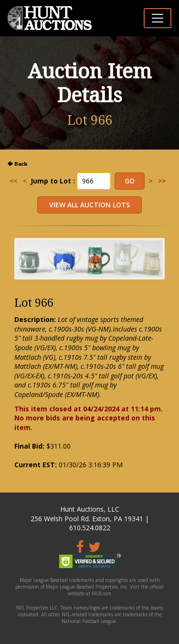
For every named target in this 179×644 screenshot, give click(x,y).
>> (162, 181)
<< (13, 181)
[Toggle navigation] (158, 18)
